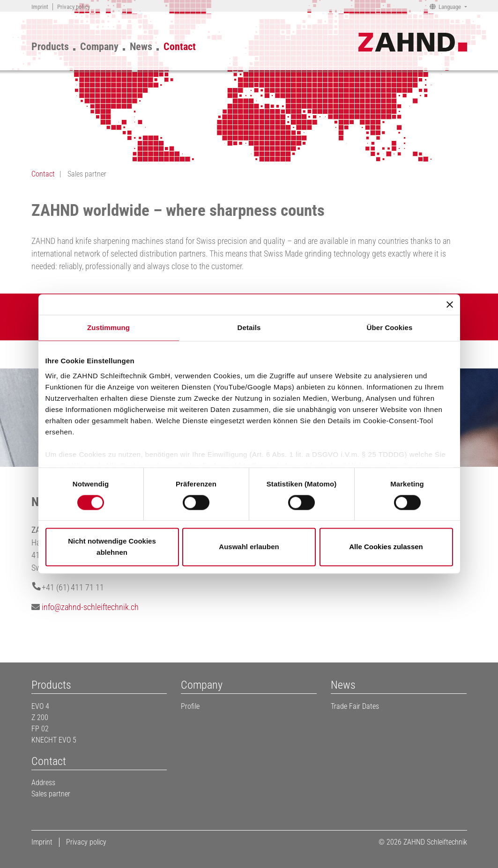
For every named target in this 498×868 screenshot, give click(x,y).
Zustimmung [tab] (108, 327)
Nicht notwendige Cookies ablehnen (112, 547)
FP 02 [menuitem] (40, 729)
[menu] (119, 44)
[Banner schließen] (450, 304)
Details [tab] (249, 327)
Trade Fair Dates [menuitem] (355, 706)
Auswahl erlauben (249, 547)
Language (450, 7)
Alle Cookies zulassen (386, 547)
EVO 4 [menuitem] (40, 706)
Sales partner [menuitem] (51, 794)
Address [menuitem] (43, 783)
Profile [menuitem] (190, 706)
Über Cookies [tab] (390, 327)
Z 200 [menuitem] (40, 717)
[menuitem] (40, 7)
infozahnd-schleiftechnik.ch (90, 607)
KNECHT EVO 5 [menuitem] (54, 740)
